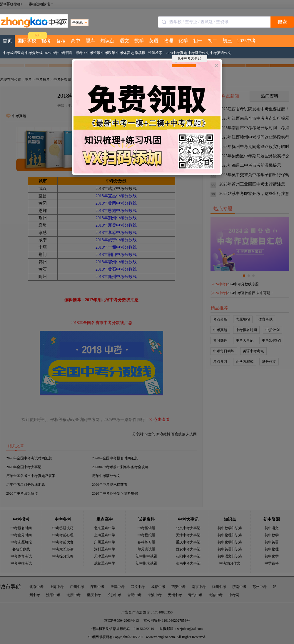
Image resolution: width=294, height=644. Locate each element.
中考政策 (108, 53)
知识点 (107, 41)
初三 (227, 41)
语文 (124, 41)
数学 (139, 41)
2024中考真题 (176, 53)
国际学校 (27, 41)
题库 (90, 41)
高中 (76, 41)
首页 (7, 41)
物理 (168, 41)
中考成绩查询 (14, 53)
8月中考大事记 (188, 59)
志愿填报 (138, 53)
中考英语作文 (220, 53)
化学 (183, 41)
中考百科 (66, 53)
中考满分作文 (198, 53)
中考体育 (123, 53)
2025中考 (247, 41)
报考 (46, 41)
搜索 (282, 22)
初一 (198, 41)
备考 (61, 41)
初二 (213, 41)
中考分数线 (34, 53)
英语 (154, 41)
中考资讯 (93, 53)
